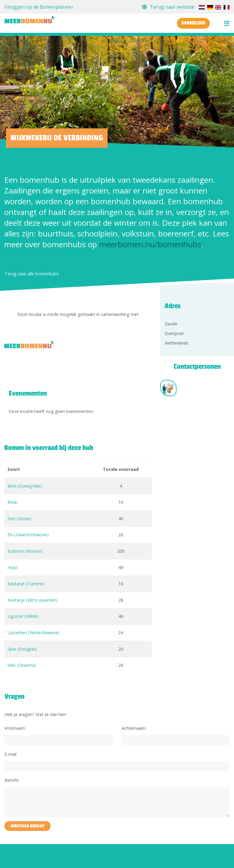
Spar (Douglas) (22, 649)
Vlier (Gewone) (22, 665)
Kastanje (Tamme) (26, 584)
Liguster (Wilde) (23, 616)
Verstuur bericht (27, 826)
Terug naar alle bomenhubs (32, 274)
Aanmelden (193, 23)
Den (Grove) (19, 519)
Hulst (13, 567)
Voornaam (15, 728)
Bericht (12, 780)
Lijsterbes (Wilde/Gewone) (33, 633)
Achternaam (134, 728)
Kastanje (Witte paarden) (32, 600)
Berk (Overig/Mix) (25, 486)
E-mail (10, 754)
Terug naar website (169, 7)
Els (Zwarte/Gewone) (28, 535)
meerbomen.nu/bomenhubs (150, 244)
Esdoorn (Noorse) (25, 551)
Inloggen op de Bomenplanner (39, 7)
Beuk (12, 502)
